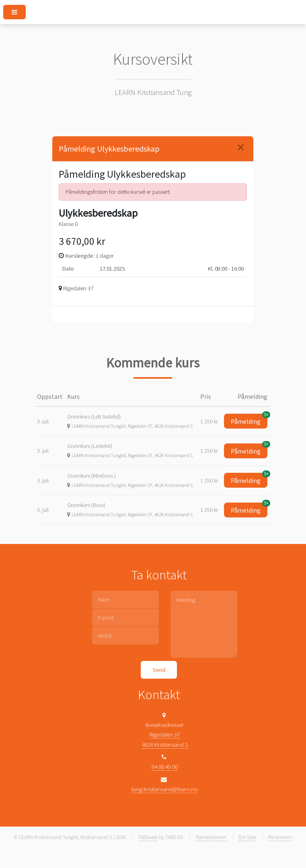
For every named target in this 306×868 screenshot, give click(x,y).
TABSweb (148, 837)
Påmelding (249, 420)
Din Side (247, 837)
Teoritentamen (211, 837)
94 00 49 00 (165, 767)
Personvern (280, 837)
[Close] (241, 147)
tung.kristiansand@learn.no (165, 789)
